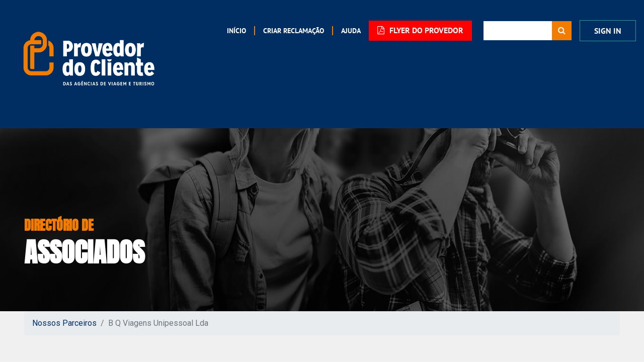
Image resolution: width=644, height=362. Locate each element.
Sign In (608, 31)
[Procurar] (562, 31)
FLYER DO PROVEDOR (420, 30)
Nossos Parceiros (64, 323)
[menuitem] (236, 31)
